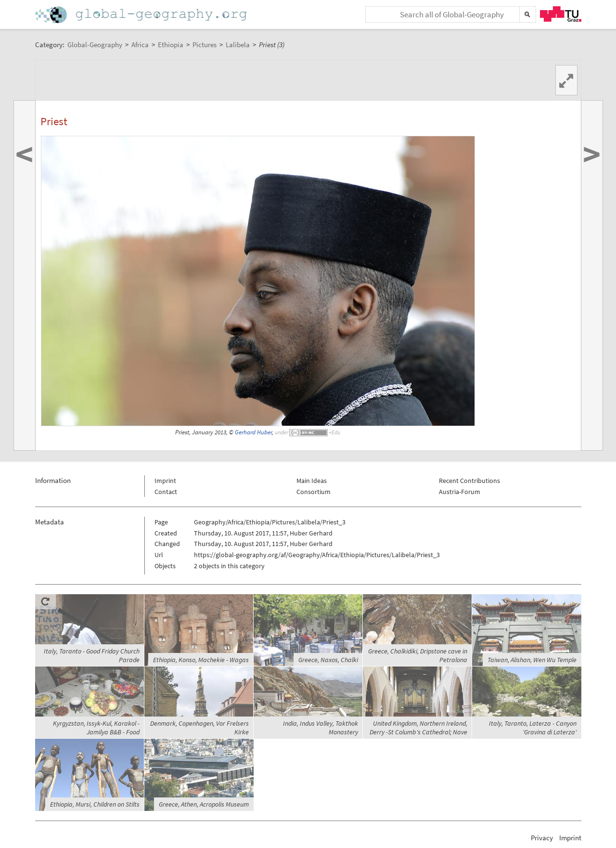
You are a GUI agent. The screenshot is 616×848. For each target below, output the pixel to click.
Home (142, 15)
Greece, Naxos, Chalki (328, 660)
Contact (166, 492)
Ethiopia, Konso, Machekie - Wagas (201, 660)
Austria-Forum (460, 492)
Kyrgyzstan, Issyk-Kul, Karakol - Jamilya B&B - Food (96, 728)
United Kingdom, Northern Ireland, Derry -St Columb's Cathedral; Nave (418, 728)
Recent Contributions (469, 481)
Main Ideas (312, 481)
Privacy (542, 838)
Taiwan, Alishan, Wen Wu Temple (532, 660)
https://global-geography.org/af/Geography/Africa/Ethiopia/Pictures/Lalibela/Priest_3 (317, 555)
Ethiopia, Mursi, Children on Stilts (95, 804)
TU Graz (561, 14)
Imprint (165, 481)
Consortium (314, 492)
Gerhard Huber (253, 432)
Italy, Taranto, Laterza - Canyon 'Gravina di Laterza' (533, 728)
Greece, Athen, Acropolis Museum (204, 804)
